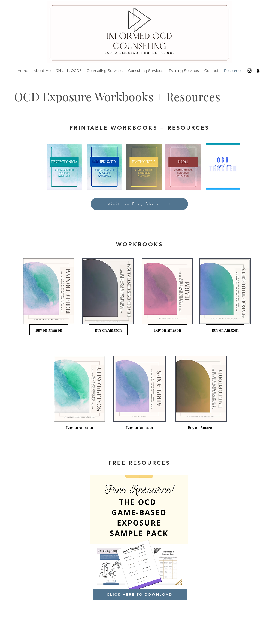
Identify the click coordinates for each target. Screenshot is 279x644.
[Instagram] (250, 71)
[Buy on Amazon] (49, 330)
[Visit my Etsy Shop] (139, 204)
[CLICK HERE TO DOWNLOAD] (140, 594)
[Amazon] (258, 71)
